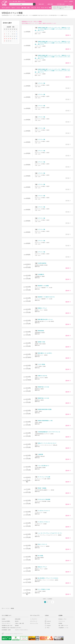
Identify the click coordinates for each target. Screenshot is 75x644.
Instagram (49, 625)
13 (5, 36)
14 (7, 36)
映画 (50, 8)
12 (16, 34)
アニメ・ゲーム (44, 8)
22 (9, 39)
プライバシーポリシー (6, 623)
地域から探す (41, 4)
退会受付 (17, 621)
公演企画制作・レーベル (63, 628)
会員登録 (71, 1)
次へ (53, 602)
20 (5, 39)
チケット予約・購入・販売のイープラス (17, 1)
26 (16, 39)
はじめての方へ (18, 628)
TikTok (48, 628)
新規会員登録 (18, 619)
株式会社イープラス (62, 619)
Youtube (48, 623)
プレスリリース (62, 621)
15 (9, 36)
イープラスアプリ (34, 619)
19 (16, 36)
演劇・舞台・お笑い (26, 8)
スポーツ (13, 8)
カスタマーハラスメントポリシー (22, 630)
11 (15, 34)
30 (5, 31)
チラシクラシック (34, 621)
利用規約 (4, 619)
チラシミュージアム (34, 623)
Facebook (49, 621)
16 (11, 36)
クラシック (34, 8)
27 (5, 41)
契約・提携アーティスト (63, 625)
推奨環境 (17, 625)
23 (11, 39)
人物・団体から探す (61, 4)
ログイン (66, 1)
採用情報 (60, 623)
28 (7, 41)
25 (15, 39)
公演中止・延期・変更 (19, 623)
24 (13, 39)
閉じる (72, 7)
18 (15, 36)
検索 (35, 5)
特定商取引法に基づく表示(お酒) (8, 628)
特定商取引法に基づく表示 (7, 625)
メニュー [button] (70, 4)
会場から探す (50, 4)
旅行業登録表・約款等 (6, 630)
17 (13, 36)
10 (13, 34)
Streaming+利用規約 (6, 621)
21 (7, 39)
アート (39, 8)
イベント (18, 8)
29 (9, 41)
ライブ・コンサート (6, 8)
